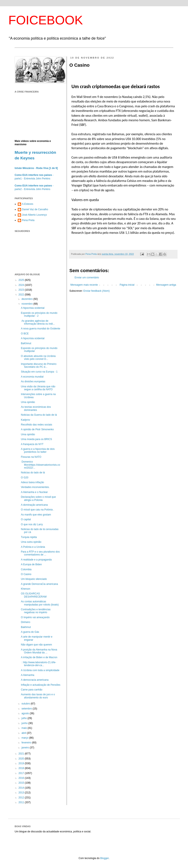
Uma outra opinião (31, 542)
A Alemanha (28, 675)
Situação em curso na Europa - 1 (39, 372)
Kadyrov (25, 420)
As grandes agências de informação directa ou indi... (38, 322)
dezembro (27, 299)
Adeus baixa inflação (32, 482)
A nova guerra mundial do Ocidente (41, 329)
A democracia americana (35, 680)
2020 (22, 759)
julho (25, 718)
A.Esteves (28, 204)
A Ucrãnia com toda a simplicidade (40, 670)
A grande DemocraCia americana (39, 584)
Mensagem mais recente (84, 285)
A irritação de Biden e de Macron (39, 657)
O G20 (25, 478)
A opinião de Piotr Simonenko (37, 429)
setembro (27, 709)
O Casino (26, 574)
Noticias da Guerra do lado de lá (39, 415)
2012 (22, 798)
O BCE (25, 334)
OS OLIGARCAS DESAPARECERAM (34, 595)
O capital (26, 519)
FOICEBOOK (46, 20)
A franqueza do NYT (32, 444)
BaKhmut (26, 343)
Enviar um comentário (87, 278)
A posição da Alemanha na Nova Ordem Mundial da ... (39, 651)
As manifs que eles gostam (36, 515)
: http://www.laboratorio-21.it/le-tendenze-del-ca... (39, 664)
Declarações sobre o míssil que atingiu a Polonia (38, 498)
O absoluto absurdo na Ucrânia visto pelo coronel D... (38, 358)
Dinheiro (26, 622)
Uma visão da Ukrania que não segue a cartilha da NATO (38, 388)
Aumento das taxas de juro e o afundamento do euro (38, 696)
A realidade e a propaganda (36, 560)
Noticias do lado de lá (33, 473)
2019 (22, 763)
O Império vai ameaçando (35, 617)
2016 (22, 778)
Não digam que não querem (36, 645)
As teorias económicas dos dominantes (36, 408)
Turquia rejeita (29, 537)
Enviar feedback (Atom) (96, 291)
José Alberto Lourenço (34, 215)
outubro (26, 704)
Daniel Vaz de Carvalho (35, 209)
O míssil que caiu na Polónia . (37, 510)
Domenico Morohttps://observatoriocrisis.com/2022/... (41, 465)
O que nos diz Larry (32, 524)
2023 (22, 290)
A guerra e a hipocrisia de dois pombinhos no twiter (38, 450)
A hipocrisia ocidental (33, 308)
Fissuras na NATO (31, 457)
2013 (22, 793)
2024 (22, 285)
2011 (22, 802)
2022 (22, 295)
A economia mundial (32, 377)
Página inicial (127, 285)
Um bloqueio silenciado (34, 579)
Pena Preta (28, 220)
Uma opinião (28, 402)
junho (25, 723)
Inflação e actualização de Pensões (41, 685)
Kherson (26, 589)
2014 (22, 788)
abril (24, 733)
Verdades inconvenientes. (35, 487)
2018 (22, 768)
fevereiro (27, 743)
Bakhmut (26, 627)
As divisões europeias (33, 381)
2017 (22, 773)
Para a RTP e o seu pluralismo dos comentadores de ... (40, 553)
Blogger (105, 858)
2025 (22, 280)
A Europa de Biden (31, 564)
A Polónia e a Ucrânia (33, 547)
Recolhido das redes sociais (36, 425)
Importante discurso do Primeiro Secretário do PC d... (39, 365)
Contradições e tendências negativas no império (36, 611)
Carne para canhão (32, 690)
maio (25, 728)
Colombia (26, 569)
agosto (26, 713)
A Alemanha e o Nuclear (34, 492)
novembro (27, 304)
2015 (22, 783)
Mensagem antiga (166, 285)
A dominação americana (34, 505)
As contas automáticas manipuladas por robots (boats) (40, 603)
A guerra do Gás (30, 632)
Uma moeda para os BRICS (36, 439)
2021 (22, 754)
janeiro (26, 748)
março (25, 738)
